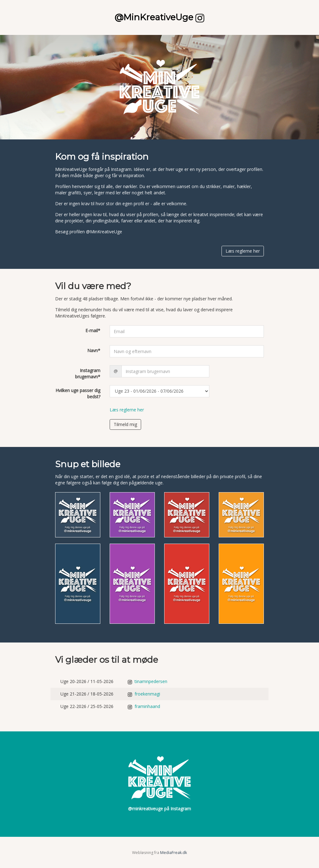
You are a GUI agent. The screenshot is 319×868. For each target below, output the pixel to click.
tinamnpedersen (148, 681)
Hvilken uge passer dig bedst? (78, 393)
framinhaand (144, 706)
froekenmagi (144, 694)
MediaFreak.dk (174, 853)
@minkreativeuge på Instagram (159, 809)
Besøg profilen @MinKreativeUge (89, 232)
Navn (94, 350)
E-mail (93, 330)
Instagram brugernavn (88, 373)
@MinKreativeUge (159, 17)
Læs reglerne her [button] (243, 251)
